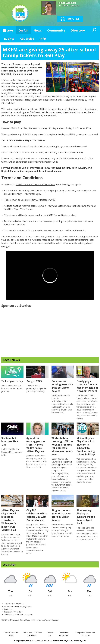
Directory (78, 30)
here (36, 243)
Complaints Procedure (13, 612)
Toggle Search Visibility (95, 30)
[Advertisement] (50, 335)
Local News (11, 360)
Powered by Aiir (52, 620)
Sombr (66, 5)
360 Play (17, 80)
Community (56, 30)
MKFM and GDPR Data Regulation (18, 606)
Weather (9, 564)
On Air (23, 30)
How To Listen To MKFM (14, 604)
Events (9, 38)
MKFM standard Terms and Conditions (35, 184)
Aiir (84, 641)
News (38, 30)
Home (9, 30)
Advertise (27, 38)
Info (43, 38)
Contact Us (9, 609)
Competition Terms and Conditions (18, 614)
